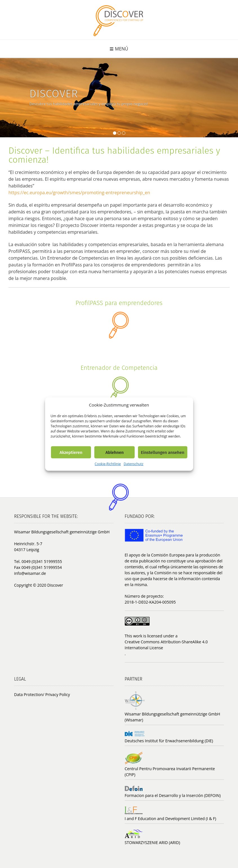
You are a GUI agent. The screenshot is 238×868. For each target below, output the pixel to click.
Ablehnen (114, 452)
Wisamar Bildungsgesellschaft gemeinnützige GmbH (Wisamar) (173, 717)
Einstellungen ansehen (163, 452)
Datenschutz (134, 464)
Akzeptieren (71, 452)
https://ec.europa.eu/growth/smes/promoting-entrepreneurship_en (79, 193)
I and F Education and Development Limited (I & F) (171, 819)
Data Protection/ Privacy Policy (42, 694)
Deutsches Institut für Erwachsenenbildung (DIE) (169, 741)
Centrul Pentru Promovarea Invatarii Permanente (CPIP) (170, 772)
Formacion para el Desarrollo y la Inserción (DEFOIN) (173, 795)
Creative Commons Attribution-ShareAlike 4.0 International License (166, 645)
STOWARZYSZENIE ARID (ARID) (153, 842)
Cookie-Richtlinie (108, 464)
